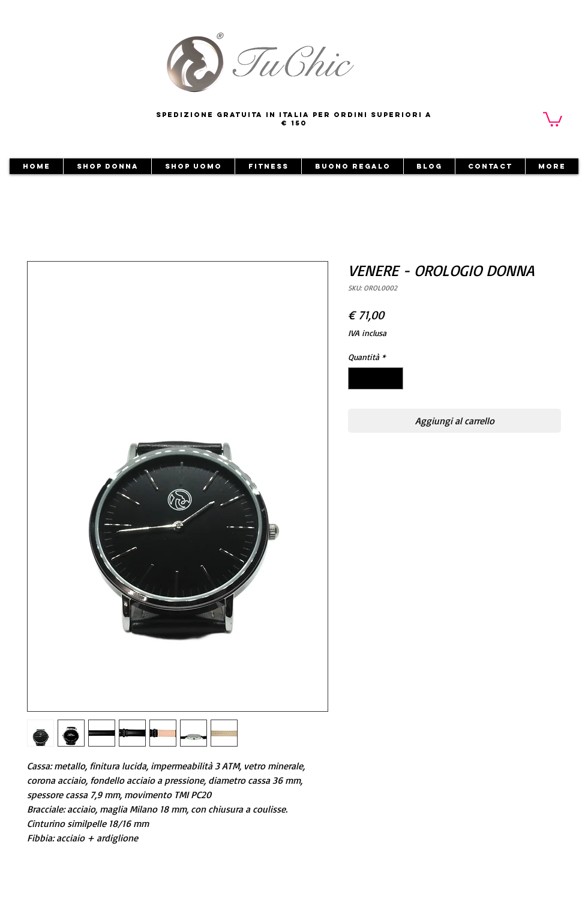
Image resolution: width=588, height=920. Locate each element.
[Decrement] (357, 378)
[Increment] (394, 378)
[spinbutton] (376, 378)
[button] (553, 119)
